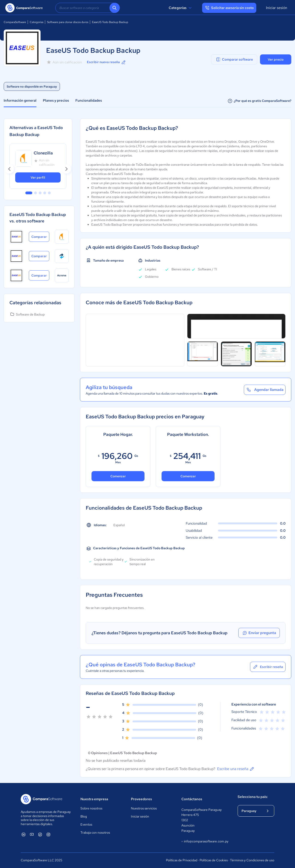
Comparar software (234, 59)
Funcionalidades (89, 100)
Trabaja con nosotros (95, 833)
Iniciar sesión (277, 8)
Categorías (181, 8)
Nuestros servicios (144, 808)
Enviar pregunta (259, 633)
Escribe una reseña (236, 769)
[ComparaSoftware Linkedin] (24, 834)
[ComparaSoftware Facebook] (40, 834)
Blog (84, 816)
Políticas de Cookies (214, 860)
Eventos (86, 824)
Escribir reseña (268, 667)
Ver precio (276, 59)
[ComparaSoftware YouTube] (32, 834)
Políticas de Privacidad (182, 860)
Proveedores (141, 799)
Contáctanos (192, 799)
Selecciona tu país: (253, 797)
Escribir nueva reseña (107, 62)
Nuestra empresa (94, 799)
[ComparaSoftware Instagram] (48, 834)
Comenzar (118, 476)
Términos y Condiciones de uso (252, 860)
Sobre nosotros (91, 808)
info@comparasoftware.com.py (205, 841)
